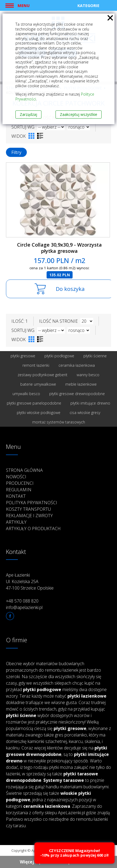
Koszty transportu (28, 509)
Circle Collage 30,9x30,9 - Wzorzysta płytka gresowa (59, 248)
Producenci (20, 483)
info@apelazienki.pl (24, 607)
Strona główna (24, 470)
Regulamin (19, 490)
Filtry (16, 152)
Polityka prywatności (32, 503)
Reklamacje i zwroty (29, 516)
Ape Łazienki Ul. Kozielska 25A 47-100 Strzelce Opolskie (30, 581)
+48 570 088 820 (22, 601)
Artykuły (16, 522)
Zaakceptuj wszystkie (79, 114)
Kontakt (16, 496)
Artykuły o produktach (33, 529)
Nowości (16, 477)
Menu (24, 5)
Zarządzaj (28, 114)
